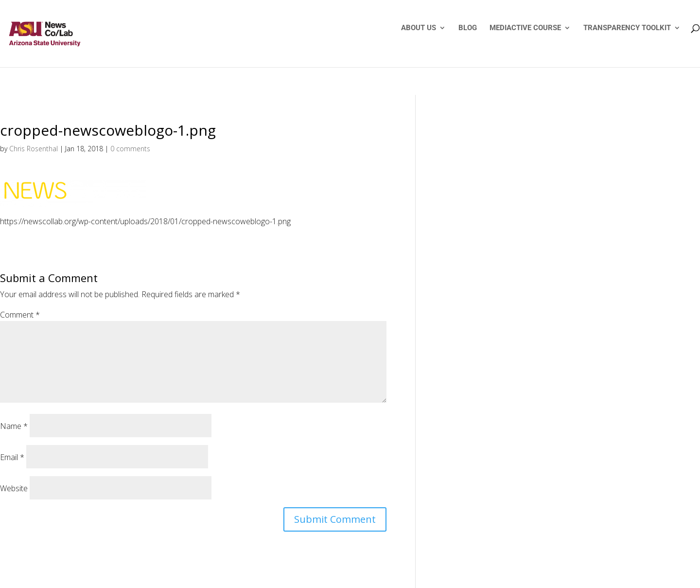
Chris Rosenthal (34, 149)
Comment (20, 315)
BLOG (468, 28)
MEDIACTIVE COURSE (525, 28)
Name (14, 426)
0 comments (130, 149)
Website (14, 488)
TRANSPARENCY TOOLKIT (627, 28)
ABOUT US (419, 28)
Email (12, 457)
